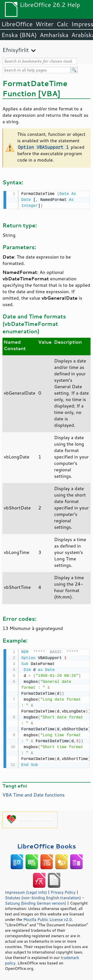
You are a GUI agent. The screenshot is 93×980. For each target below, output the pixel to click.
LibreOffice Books (47, 845)
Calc (62, 24)
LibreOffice (17, 24)
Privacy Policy (63, 891)
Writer (44, 24)
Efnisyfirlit (16, 50)
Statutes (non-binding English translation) (43, 897)
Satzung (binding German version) (36, 902)
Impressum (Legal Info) (26, 891)
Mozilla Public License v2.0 (48, 918)
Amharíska (54, 35)
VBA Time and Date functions (33, 794)
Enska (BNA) (19, 35)
